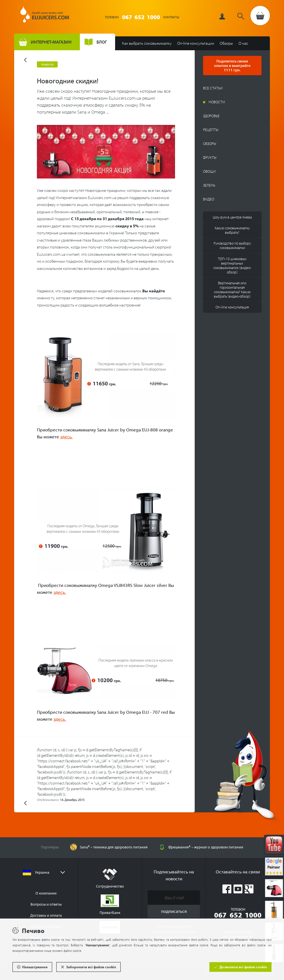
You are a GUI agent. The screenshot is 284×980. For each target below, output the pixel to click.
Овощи (209, 171)
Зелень (209, 185)
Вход (224, 16)
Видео (209, 199)
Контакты (171, 17)
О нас (243, 43)
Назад (25, 60)
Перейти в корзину (260, 16)
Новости (217, 102)
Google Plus (249, 889)
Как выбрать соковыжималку (147, 43)
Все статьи (213, 88)
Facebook (227, 889)
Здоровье (211, 116)
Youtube (238, 889)
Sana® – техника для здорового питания (114, 847)
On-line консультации (196, 43)
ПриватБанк (110, 905)
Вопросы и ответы (46, 904)
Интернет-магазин (51, 42)
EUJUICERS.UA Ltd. (45, 16)
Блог (102, 42)
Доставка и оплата (46, 915)
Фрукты (210, 157)
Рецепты (211, 130)
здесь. (66, 437)
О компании (46, 893)
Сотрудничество (110, 878)
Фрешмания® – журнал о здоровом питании (206, 847)
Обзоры (226, 43)
